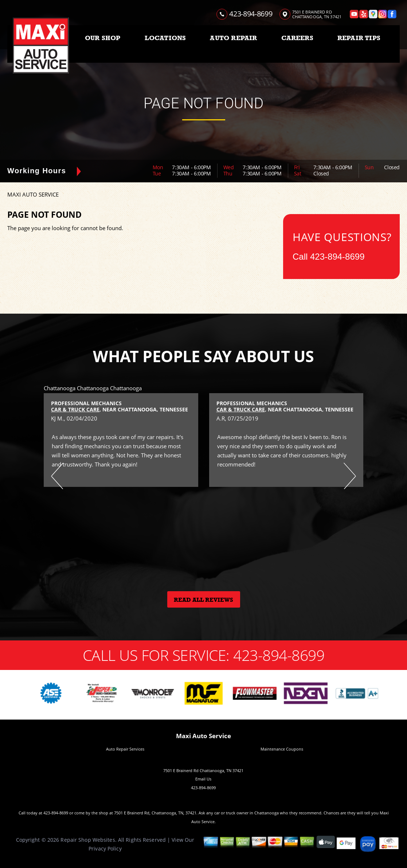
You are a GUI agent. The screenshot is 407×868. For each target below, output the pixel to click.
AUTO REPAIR (233, 38)
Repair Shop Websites (88, 840)
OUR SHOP (103, 38)
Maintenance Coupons (282, 749)
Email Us (203, 779)
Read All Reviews (203, 600)
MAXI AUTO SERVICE (33, 194)
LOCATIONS (165, 38)
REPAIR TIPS (359, 38)
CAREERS (297, 38)
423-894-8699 (251, 14)
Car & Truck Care (75, 409)
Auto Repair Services (125, 749)
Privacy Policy (105, 848)
